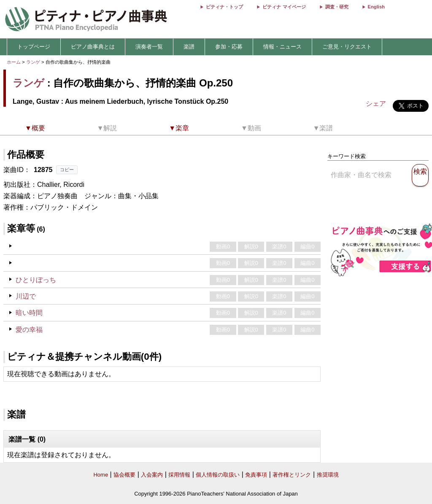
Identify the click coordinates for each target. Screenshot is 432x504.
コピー (67, 170)
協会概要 (124, 475)
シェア (376, 104)
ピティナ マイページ (284, 7)
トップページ (34, 47)
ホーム (14, 62)
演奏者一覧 (149, 47)
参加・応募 (229, 47)
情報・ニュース (282, 47)
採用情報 (179, 475)
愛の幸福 (29, 330)
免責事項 (256, 475)
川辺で (26, 296)
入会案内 (152, 475)
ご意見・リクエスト (347, 47)
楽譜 (189, 47)
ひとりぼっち (36, 280)
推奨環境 (328, 475)
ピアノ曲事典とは (93, 47)
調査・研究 (337, 7)
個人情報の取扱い (218, 475)
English (376, 7)
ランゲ (33, 62)
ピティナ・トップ (224, 7)
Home (101, 475)
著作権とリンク (292, 475)
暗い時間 (29, 313)
